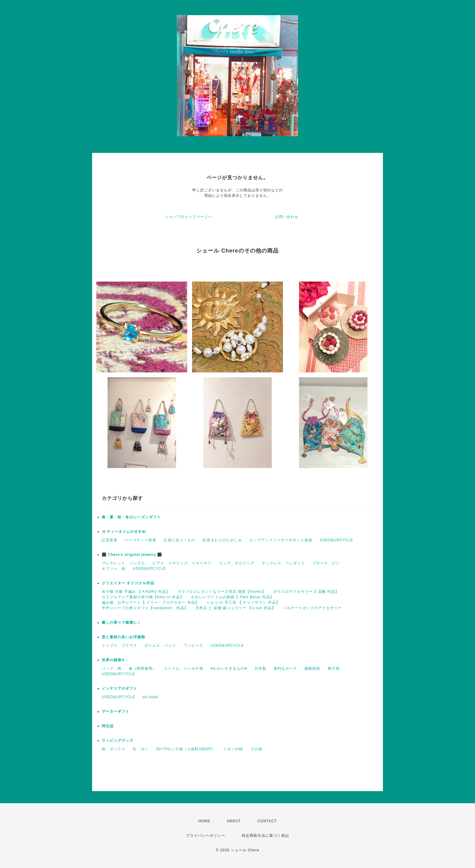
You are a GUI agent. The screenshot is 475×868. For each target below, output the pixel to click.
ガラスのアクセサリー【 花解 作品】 (306, 592)
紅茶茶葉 (110, 540)
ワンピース (193, 645)
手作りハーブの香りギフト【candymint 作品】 (145, 608)
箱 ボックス (114, 749)
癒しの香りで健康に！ (121, 622)
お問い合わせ (287, 217)
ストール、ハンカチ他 (184, 668)
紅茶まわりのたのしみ (222, 540)
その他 (256, 749)
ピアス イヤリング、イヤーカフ (182, 563)
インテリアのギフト (120, 688)
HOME (204, 821)
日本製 (260, 668)
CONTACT (267, 821)
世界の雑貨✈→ (115, 660)
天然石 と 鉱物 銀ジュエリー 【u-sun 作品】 (236, 608)
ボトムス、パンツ (160, 645)
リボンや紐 (233, 749)
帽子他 (334, 668)
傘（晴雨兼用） (143, 668)
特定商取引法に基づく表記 (265, 836)
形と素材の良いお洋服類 (123, 637)
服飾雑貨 (312, 668)
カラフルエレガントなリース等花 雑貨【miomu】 (222, 592)
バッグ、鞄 (112, 668)
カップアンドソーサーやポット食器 (281, 540)
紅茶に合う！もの (180, 540)
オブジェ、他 (114, 569)
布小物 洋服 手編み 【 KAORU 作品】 (136, 592)
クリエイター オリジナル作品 (128, 583)
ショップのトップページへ (188, 217)
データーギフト (116, 711)
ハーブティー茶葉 (141, 540)
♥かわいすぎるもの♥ (229, 668)
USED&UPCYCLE (337, 540)
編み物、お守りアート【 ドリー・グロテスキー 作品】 (150, 602)
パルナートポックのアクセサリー (312, 608)
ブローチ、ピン (326, 563)
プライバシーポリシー (206, 836)
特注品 (108, 726)
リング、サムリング (237, 563)
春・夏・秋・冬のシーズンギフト (131, 517)
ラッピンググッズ (118, 741)
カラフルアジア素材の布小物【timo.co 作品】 (143, 597)
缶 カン (141, 749)
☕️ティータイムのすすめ (124, 532)
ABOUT (234, 821)
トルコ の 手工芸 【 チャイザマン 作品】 (243, 602)
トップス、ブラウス (120, 645)
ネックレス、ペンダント (283, 563)
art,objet (150, 697)
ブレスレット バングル (123, 563)
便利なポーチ (285, 668)
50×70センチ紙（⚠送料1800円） (186, 749)
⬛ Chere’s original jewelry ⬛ (132, 555)
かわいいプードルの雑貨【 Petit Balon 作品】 (233, 597)
